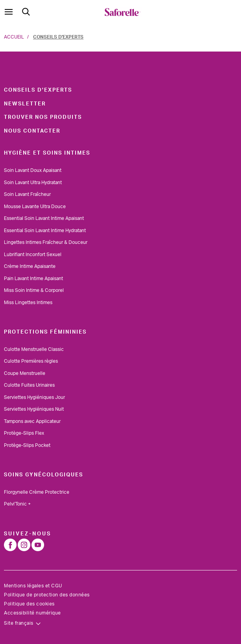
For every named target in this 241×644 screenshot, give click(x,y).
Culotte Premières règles (31, 361)
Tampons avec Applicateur (32, 421)
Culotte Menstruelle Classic (34, 349)
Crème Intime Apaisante (30, 266)
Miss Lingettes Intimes (28, 303)
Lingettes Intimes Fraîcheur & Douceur (46, 242)
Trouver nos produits (43, 117)
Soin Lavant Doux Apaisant (33, 170)
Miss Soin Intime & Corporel (34, 290)
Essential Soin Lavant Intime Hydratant (45, 231)
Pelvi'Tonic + (17, 504)
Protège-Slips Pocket (27, 445)
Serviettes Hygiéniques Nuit (34, 409)
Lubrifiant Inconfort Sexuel (33, 255)
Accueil (14, 37)
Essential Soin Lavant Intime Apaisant (44, 218)
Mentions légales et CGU (33, 586)
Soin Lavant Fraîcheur (27, 194)
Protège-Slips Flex (24, 433)
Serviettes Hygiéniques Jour (34, 397)
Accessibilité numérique (32, 613)
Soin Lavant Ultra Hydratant (33, 183)
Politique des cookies (29, 604)
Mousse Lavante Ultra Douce (35, 207)
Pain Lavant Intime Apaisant (33, 279)
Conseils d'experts (38, 90)
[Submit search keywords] (26, 12)
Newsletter (25, 104)
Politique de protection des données (47, 595)
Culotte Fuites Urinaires (29, 385)
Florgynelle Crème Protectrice (37, 492)
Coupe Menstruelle (25, 373)
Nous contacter (32, 131)
